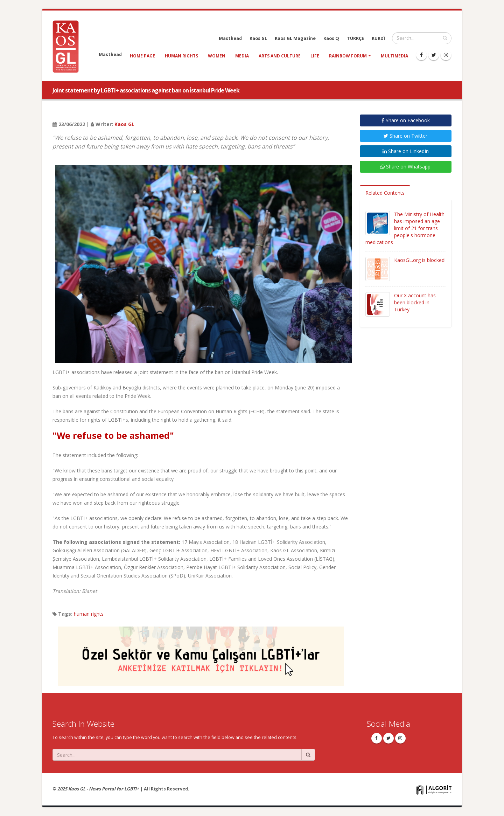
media (242, 56)
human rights (181, 56)
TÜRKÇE (355, 38)
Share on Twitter (405, 136)
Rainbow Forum (348, 56)
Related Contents (385, 193)
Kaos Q (331, 38)
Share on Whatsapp (405, 167)
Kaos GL (258, 38)
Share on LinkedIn (406, 151)
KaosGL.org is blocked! (420, 260)
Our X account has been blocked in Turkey (415, 302)
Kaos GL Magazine (295, 38)
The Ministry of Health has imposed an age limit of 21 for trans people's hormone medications (405, 228)
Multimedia (394, 56)
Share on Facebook (406, 120)
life (315, 56)
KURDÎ (378, 38)
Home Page (142, 56)
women (217, 56)
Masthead (230, 38)
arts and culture (280, 56)
